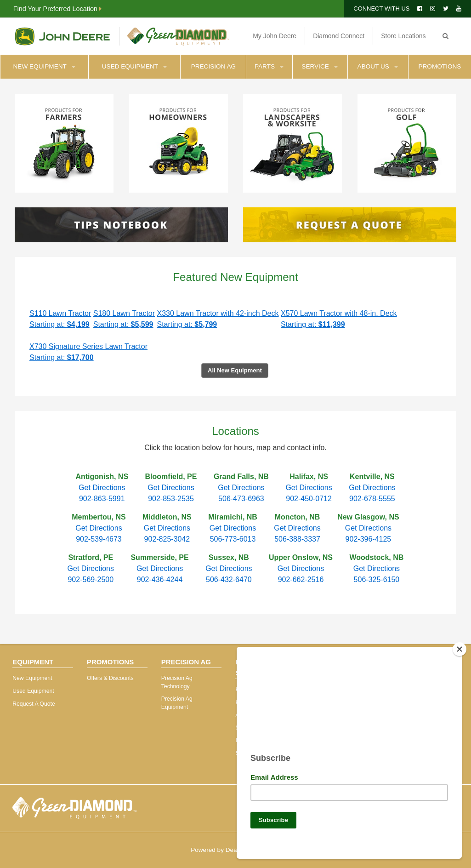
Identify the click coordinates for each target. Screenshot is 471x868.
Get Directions (102, 488)
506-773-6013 (233, 539)
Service (320, 66)
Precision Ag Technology (177, 682)
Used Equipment (135, 66)
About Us (378, 66)
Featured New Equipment (235, 277)
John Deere (62, 36)
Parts (269, 66)
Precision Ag (213, 66)
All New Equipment (235, 370)
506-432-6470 (229, 580)
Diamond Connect (339, 36)
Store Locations (403, 36)
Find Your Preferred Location (57, 9)
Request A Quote (34, 704)
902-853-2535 (171, 499)
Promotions (440, 66)
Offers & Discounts (110, 678)
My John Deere (275, 36)
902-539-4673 (99, 539)
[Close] (460, 645)
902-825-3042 (167, 539)
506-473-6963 (241, 499)
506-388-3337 (297, 539)
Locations (235, 431)
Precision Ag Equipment (177, 703)
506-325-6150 (377, 580)
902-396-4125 (369, 539)
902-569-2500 (91, 580)
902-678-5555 (372, 499)
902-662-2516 (301, 580)
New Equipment (45, 66)
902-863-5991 (102, 499)
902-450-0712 (309, 499)
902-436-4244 (160, 580)
